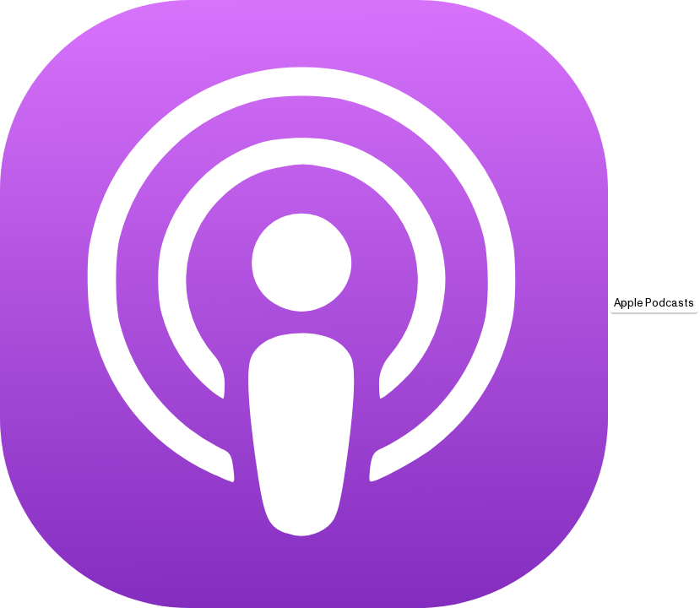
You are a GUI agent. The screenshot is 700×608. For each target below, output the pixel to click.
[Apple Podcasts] (304, 304)
